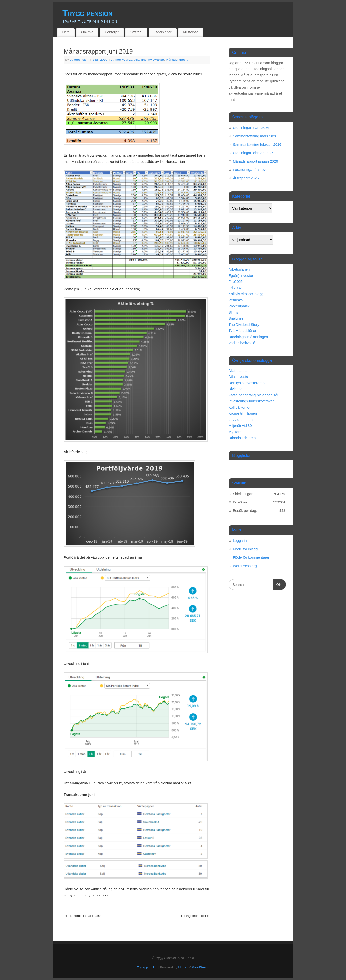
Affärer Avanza (122, 60)
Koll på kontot (239, 407)
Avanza (159, 60)
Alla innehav (143, 60)
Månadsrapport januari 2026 (255, 161)
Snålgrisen (237, 318)
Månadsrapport (177, 60)
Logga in (240, 541)
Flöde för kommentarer (251, 557)
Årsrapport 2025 (246, 178)
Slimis (233, 312)
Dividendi (236, 389)
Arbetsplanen (239, 269)
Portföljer (112, 32)
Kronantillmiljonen (243, 413)
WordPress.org (245, 566)
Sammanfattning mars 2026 (255, 136)
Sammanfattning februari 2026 (257, 144)
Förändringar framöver (251, 170)
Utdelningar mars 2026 (251, 128)
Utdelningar (163, 32)
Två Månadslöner (242, 330)
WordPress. (201, 967)
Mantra (183, 967)
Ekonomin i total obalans (84, 916)
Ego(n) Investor (241, 275)
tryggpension (79, 60)
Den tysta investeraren (247, 383)
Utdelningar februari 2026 (253, 153)
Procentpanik (239, 306)
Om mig (87, 32)
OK (278, 584)
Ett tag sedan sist (195, 916)
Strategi (136, 32)
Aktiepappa (238, 371)
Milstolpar (190, 32)
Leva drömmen (241, 420)
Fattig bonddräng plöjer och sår (253, 395)
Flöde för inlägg (245, 549)
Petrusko (236, 300)
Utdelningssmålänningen (248, 337)
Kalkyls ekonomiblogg (246, 294)
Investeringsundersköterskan (252, 401)
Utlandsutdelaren (242, 438)
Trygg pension (87, 13)
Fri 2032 (235, 288)
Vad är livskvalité (242, 343)
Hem (66, 32)
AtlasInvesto (238, 377)
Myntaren (236, 432)
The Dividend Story (244, 324)
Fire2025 (236, 281)
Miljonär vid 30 (240, 426)
